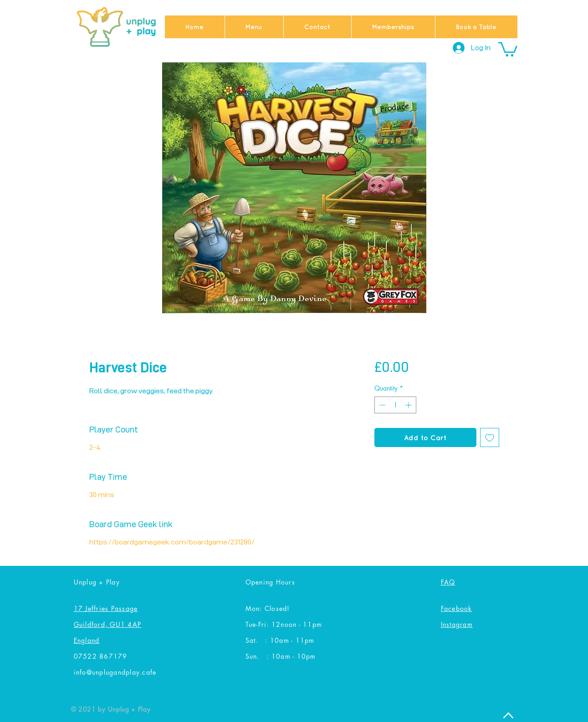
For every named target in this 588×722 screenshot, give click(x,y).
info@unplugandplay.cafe (115, 672)
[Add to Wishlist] (490, 437)
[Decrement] (381, 405)
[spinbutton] (395, 405)
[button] (508, 48)
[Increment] (409, 405)
